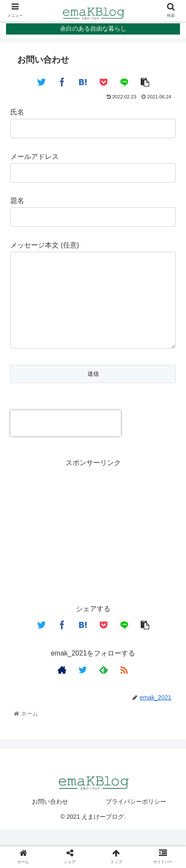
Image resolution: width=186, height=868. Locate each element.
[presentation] (66, 440)
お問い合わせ (50, 819)
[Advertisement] (93, 547)
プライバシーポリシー (136, 819)
